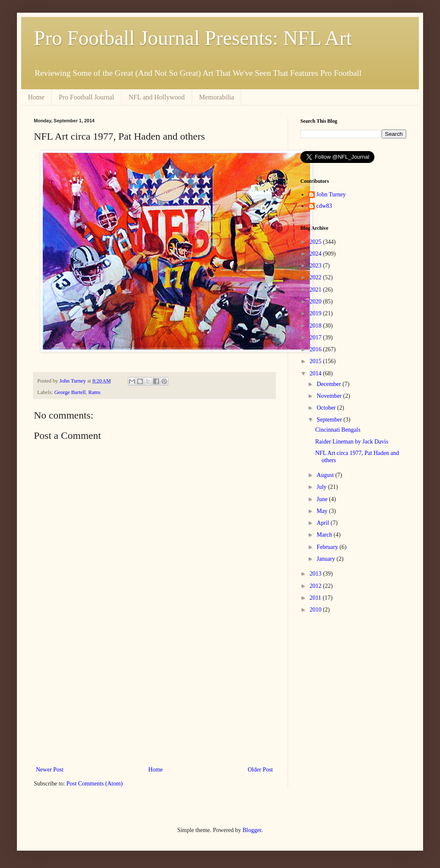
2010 (316, 610)
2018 (316, 326)
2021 (316, 290)
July (322, 487)
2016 (316, 349)
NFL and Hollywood (157, 97)
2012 (316, 586)
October (327, 408)
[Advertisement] (154, 694)
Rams (95, 392)
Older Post (261, 770)
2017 (316, 338)
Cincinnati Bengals (338, 430)
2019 (316, 313)
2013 (316, 574)
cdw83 (324, 206)
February (328, 547)
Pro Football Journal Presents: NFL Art (193, 38)
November (330, 396)
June (323, 499)
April (323, 523)
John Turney (331, 194)
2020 (316, 302)
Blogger (252, 830)
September (330, 420)
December (329, 384)
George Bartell (70, 392)
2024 (316, 254)
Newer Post (50, 770)
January (326, 559)
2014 (316, 373)
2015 (316, 361)
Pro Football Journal (87, 97)
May (323, 511)
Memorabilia (217, 97)
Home (36, 97)
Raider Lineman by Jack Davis (352, 442)
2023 (316, 266)
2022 (316, 277)
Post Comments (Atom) (95, 784)
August (326, 475)
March (325, 535)
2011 (316, 598)
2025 (316, 242)
